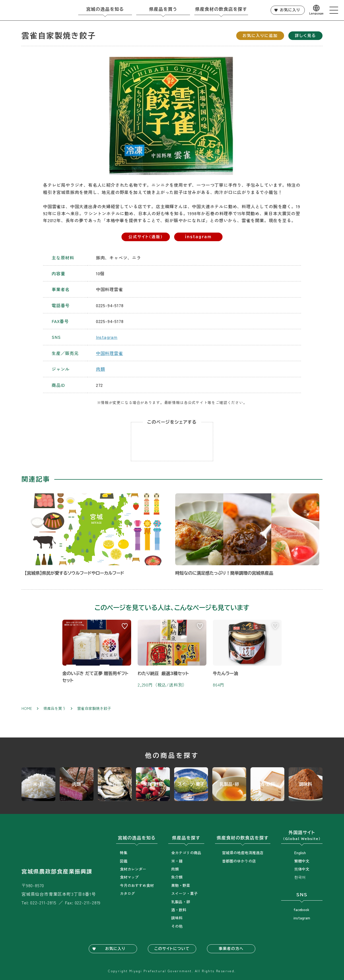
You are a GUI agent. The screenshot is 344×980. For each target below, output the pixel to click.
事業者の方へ (231, 949)
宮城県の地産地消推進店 (243, 853)
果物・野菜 (181, 885)
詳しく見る (305, 36)
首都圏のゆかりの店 (239, 861)
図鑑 (124, 861)
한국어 (300, 877)
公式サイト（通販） (146, 237)
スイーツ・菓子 (184, 893)
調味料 (177, 918)
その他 (177, 926)
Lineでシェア (150, 442)
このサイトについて (172, 949)
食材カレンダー (133, 869)
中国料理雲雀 (110, 353)
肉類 (101, 369)
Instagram (107, 337)
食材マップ (129, 877)
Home (27, 708)
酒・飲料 (179, 910)
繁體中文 (302, 861)
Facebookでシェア (172, 442)
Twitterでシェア (193, 442)
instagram (198, 237)
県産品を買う (55, 708)
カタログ (127, 893)
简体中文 (302, 869)
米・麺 (177, 861)
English (300, 853)
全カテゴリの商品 (186, 853)
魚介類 (177, 877)
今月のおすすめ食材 (137, 885)
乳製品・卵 (181, 902)
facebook (301, 909)
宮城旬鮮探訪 (31, 10)
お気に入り (290, 10)
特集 (124, 853)
